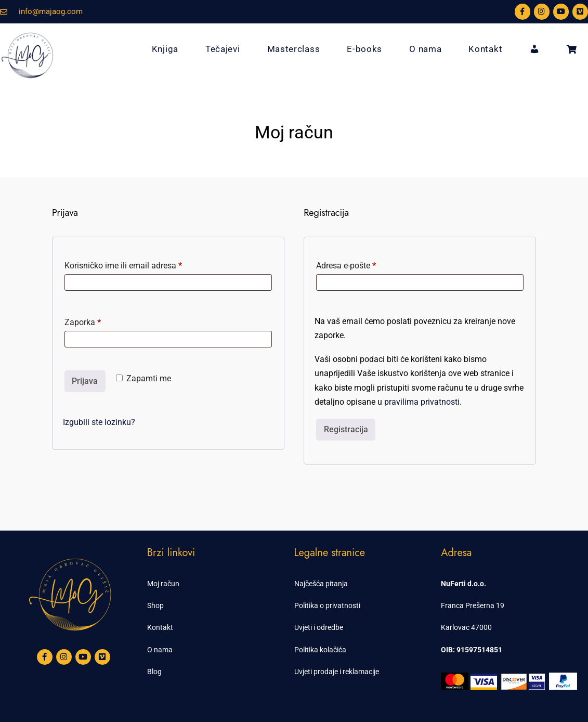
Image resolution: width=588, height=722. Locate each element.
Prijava (85, 381)
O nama (425, 49)
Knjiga (165, 49)
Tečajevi (223, 49)
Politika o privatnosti (327, 605)
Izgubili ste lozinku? (99, 422)
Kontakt (485, 49)
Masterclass (294, 49)
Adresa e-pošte (364, 264)
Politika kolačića (320, 650)
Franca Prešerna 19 (473, 605)
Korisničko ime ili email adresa (141, 264)
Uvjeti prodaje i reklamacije (337, 672)
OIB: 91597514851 (472, 650)
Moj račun (163, 584)
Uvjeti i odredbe (319, 627)
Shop (155, 605)
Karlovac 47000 (466, 627)
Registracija (346, 429)
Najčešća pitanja (321, 584)
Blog (154, 672)
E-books (364, 49)
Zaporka (101, 321)
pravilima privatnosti (422, 402)
